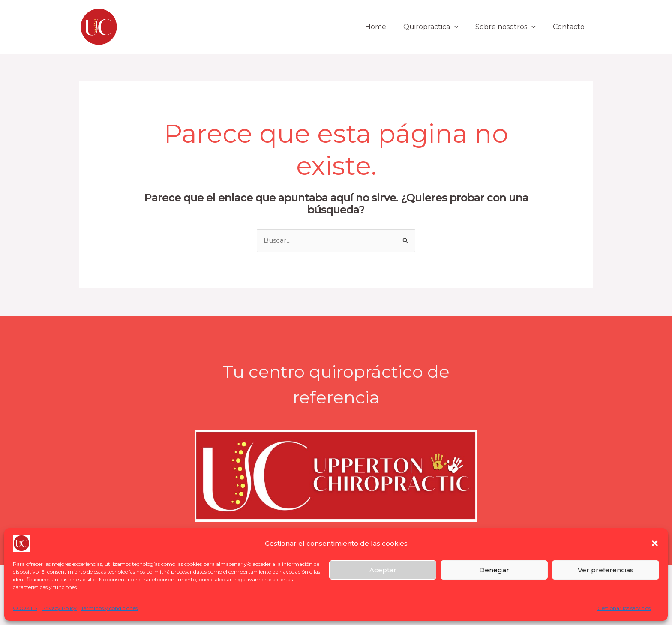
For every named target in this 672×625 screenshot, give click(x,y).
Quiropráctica (439, 27)
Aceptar (383, 570)
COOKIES (25, 608)
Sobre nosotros (511, 27)
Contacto (570, 27)
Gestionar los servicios (624, 608)
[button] (655, 543)
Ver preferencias (606, 570)
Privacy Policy (59, 608)
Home (388, 27)
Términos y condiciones (109, 608)
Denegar (494, 570)
